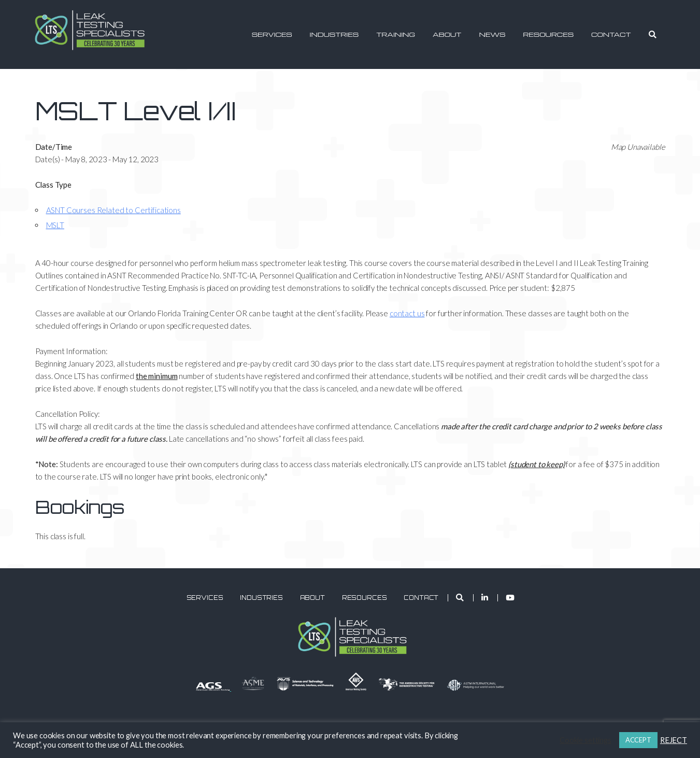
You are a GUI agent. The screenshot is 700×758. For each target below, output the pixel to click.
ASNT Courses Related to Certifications (113, 210)
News (492, 34)
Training (396, 34)
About (447, 34)
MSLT (55, 225)
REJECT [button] (674, 740)
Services (272, 34)
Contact (611, 34)
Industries (334, 34)
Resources (548, 34)
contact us (407, 313)
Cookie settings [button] (585, 740)
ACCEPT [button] (638, 740)
